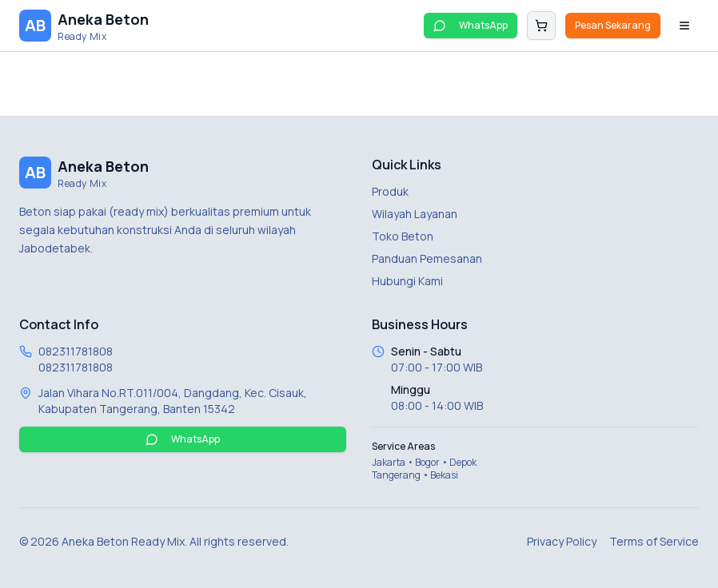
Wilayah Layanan (415, 214)
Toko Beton (403, 236)
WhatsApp (471, 25)
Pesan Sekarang (613, 25)
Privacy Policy (562, 541)
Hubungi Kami (407, 281)
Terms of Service (654, 541)
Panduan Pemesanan (427, 258)
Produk (390, 191)
